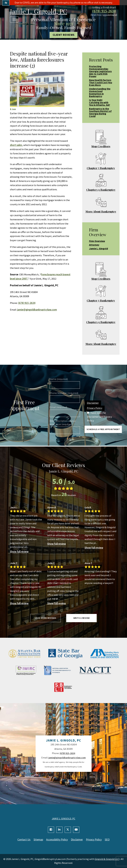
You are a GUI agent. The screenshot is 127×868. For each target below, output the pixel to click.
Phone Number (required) (64, 393)
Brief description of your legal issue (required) (63, 423)
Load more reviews (46, 618)
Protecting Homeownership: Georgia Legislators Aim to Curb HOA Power (100, 71)
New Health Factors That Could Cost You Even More (101, 82)
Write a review (82, 618)
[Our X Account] (68, 830)
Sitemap (38, 840)
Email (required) (59, 407)
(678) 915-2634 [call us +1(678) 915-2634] (104, 11)
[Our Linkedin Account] (59, 830)
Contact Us (24, 840)
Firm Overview (97, 241)
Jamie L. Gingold (98, 248)
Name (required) (59, 379)
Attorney (94, 245)
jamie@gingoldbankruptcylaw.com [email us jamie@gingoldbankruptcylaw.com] (37, 310)
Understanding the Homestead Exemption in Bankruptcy (100, 92)
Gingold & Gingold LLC (107, 859)
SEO (107, 840)
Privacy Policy (95, 408)
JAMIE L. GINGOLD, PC (64, 819)
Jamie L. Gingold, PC (39, 11)
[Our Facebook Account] (51, 830)
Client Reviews (64, 35)
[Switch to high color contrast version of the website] (6, 3)
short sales (16, 145)
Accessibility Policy (57, 840)
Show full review (19, 552)
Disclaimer (93, 403)
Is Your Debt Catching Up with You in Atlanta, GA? (100, 102)
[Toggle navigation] (14, 19)
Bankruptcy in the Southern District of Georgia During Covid (100, 112)
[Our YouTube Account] (76, 830)
